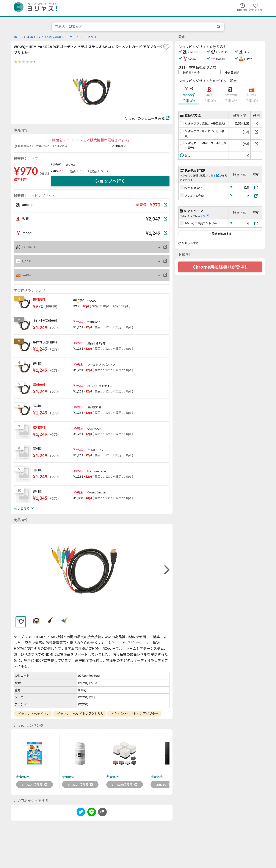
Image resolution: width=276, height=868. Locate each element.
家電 (30, 37)
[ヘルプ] (231, 187)
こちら (213, 176)
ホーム (18, 37)
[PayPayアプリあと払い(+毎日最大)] (256, 132)
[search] (219, 27)
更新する (119, 146)
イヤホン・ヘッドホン (34, 714)
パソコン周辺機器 (49, 37)
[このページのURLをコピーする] (102, 813)
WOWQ (71, 165)
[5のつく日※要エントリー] (256, 223)
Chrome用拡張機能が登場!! (220, 267)
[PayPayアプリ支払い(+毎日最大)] (256, 123)
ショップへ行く (110, 181)
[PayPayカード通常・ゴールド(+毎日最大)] (256, 144)
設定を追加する (220, 234)
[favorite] (166, 47)
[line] (92, 813)
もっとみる (24, 508)
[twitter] (81, 813)
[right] (166, 570)
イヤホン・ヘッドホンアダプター (135, 714)
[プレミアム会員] (256, 196)
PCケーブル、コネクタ (81, 37)
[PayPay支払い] (256, 187)
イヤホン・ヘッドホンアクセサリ (80, 714)
